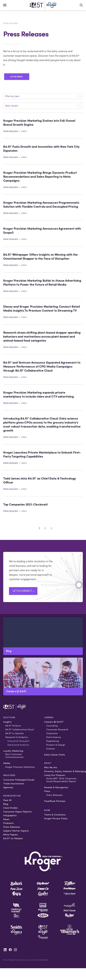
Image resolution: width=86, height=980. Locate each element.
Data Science (54, 737)
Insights (7, 722)
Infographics (10, 815)
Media (7, 763)
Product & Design (56, 745)
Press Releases (11, 23)
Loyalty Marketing (13, 751)
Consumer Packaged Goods (19, 780)
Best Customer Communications (14, 756)
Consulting (52, 726)
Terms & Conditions (55, 815)
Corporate (52, 733)
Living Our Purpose (54, 775)
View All (7, 800)
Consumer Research (18, 741)
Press (47, 791)
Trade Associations (14, 783)
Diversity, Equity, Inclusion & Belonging (65, 771)
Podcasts (8, 823)
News (24, 131)
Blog (6, 804)
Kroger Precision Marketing (20, 767)
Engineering (53, 741)
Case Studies (11, 808)
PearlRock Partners (55, 801)
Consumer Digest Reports (17, 812)
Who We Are (51, 767)
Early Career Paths (55, 755)
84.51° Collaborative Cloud (19, 729)
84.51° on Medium (13, 838)
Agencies (8, 787)
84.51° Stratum (13, 726)
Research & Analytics (17, 737)
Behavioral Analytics (18, 745)
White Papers (11, 834)
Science (50, 749)
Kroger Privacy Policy (56, 818)
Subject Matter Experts (16, 831)
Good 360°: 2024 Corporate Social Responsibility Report (61, 780)
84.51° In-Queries (15, 733)
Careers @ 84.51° (54, 722)
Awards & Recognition (56, 787)
